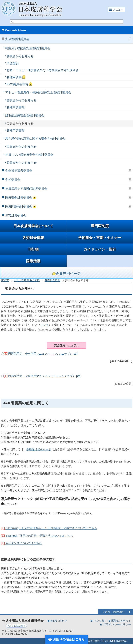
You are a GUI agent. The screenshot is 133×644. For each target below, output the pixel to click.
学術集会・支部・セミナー (100, 238)
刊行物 (33, 249)
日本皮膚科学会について (33, 226)
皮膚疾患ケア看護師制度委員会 (26, 189)
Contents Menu (15, 30)
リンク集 (99, 621)
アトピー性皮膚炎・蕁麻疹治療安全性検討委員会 (38, 92)
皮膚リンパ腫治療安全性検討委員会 (29, 155)
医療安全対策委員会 (21, 197)
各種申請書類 (16, 107)
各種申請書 (16, 77)
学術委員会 (13, 180)
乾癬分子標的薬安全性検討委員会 (28, 48)
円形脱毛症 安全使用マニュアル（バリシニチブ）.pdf (43, 354)
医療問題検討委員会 (21, 206)
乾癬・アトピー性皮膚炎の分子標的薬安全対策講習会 (43, 70)
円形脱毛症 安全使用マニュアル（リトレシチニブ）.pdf (44, 376)
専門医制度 (100, 226)
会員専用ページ (66, 274)
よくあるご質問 (17, 626)
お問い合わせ (59, 621)
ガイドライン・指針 (100, 249)
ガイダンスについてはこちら (24, 543)
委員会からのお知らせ (22, 100)
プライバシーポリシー (117, 624)
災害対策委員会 (16, 215)
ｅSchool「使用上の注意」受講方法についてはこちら (39, 536)
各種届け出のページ (39, 449)
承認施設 (13, 63)
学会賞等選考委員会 (19, 171)
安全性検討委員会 (17, 39)
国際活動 (33, 261)
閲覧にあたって (121, 621)
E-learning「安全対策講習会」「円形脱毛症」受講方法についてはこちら (51, 528)
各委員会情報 (33, 238)
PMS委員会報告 (19, 84)
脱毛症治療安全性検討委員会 (25, 115)
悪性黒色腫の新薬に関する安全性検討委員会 (35, 139)
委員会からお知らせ (20, 56)
